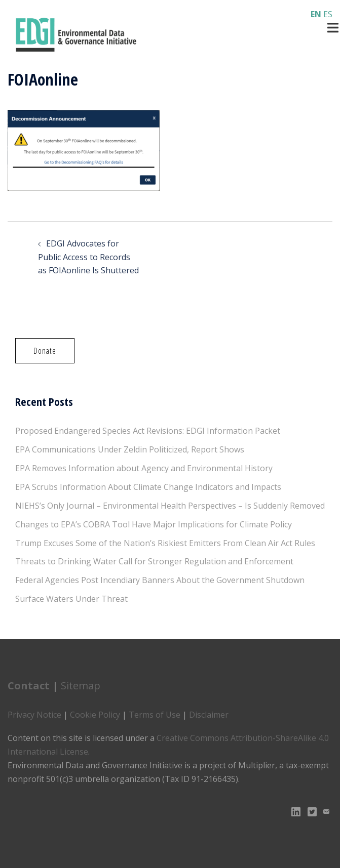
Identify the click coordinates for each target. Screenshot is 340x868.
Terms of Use (155, 715)
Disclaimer (209, 715)
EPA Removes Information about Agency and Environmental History (144, 468)
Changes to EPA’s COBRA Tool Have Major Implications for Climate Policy (154, 524)
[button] (45, 351)
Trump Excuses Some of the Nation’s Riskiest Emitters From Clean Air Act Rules (165, 543)
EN (316, 14)
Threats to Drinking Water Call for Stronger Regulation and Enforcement (154, 561)
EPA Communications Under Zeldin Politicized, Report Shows (130, 449)
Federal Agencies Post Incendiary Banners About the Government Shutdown (160, 580)
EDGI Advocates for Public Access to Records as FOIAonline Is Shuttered (88, 257)
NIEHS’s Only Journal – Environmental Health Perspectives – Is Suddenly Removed (170, 506)
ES (328, 14)
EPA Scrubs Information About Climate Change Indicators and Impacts (148, 487)
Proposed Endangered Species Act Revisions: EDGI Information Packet (148, 431)
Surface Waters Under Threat (71, 599)
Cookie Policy (95, 715)
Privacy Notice (34, 715)
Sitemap (81, 686)
